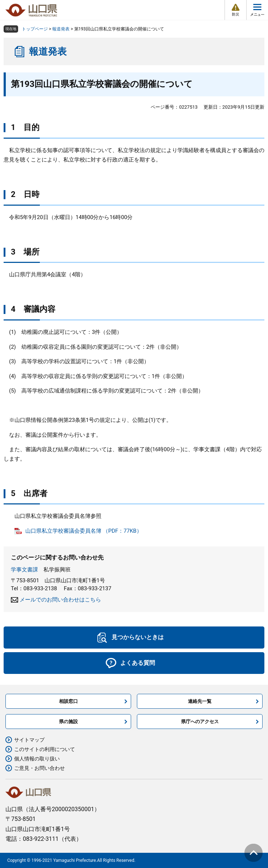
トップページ (35, 29)
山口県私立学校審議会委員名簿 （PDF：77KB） (84, 531)
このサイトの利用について (45, 749)
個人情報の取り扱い (37, 759)
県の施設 (68, 722)
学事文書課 (24, 570)
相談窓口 (68, 701)
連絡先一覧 (200, 701)
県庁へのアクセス (200, 722)
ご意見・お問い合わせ (39, 768)
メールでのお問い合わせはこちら (60, 600)
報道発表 (61, 29)
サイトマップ (29, 740)
